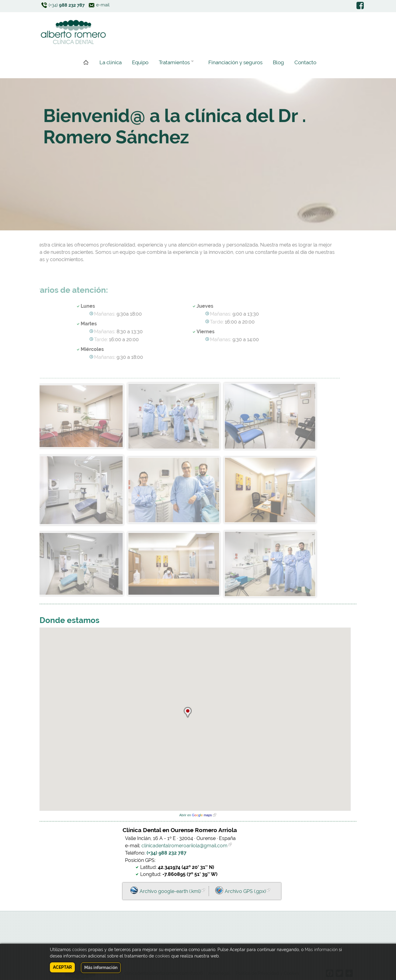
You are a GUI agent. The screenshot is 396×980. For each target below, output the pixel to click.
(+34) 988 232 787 (167, 853)
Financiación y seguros (235, 62)
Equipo (140, 62)
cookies (80, 950)
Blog (278, 62)
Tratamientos (175, 63)
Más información (321, 950)
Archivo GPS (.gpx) (245, 891)
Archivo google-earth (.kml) (170, 891)
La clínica (111, 62)
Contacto (305, 62)
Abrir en (195, 815)
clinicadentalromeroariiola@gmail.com (184, 846)
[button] (188, 712)
